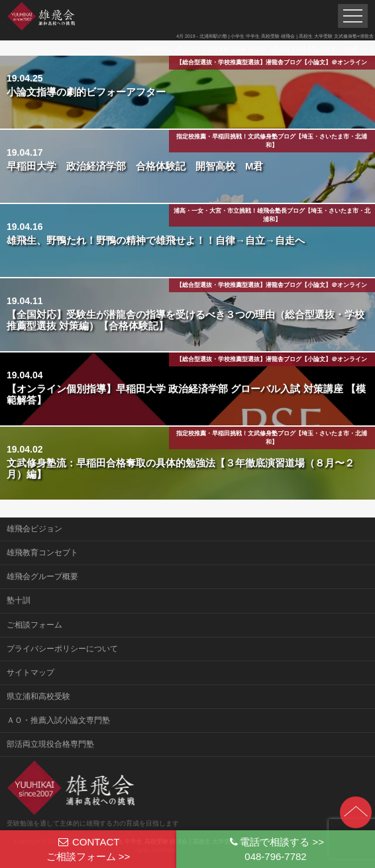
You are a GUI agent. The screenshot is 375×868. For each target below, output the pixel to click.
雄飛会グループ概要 (42, 576)
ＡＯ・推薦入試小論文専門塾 (58, 720)
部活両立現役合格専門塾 (50, 744)
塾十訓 (19, 600)
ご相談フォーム (34, 625)
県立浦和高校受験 (38, 696)
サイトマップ (30, 673)
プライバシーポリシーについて (62, 649)
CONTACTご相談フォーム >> (88, 849)
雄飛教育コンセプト (42, 553)
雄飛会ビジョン (34, 529)
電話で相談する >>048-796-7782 (276, 849)
